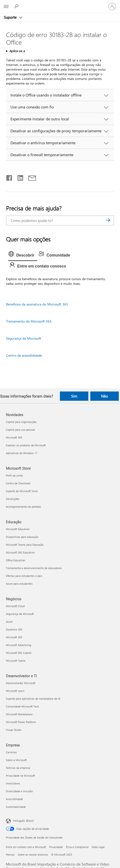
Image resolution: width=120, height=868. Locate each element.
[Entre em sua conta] (112, 7)
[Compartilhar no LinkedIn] (18, 177)
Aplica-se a (17, 51)
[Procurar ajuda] (17, 6)
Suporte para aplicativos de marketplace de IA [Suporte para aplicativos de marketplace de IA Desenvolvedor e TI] (33, 699)
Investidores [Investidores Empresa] (13, 783)
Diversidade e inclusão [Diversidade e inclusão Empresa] (19, 791)
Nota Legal (98, 847)
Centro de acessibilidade (24, 355)
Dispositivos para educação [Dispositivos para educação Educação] (22, 537)
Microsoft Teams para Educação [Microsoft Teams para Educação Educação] (25, 545)
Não (104, 396)
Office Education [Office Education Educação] (15, 560)
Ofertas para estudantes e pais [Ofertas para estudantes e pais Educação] (24, 576)
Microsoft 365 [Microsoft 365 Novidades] (14, 437)
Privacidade (56, 847)
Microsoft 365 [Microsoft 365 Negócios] (14, 637)
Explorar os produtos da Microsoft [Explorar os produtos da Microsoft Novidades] (26, 445)
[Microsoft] (60, 4)
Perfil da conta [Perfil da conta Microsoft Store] (14, 475)
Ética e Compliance (77, 847)
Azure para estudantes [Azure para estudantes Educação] (19, 584)
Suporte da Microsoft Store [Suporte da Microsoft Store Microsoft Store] (22, 491)
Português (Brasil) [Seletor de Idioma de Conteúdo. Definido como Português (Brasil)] (23, 821)
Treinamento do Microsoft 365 (29, 321)
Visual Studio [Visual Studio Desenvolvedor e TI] (14, 730)
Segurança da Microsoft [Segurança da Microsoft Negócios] (20, 614)
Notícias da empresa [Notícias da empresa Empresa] (18, 768)
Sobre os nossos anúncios (33, 854)
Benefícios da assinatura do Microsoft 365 (37, 304)
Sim (74, 396)
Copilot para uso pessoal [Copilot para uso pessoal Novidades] (20, 430)
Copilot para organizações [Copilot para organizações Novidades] (21, 422)
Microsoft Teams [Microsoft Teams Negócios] (16, 661)
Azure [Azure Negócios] (9, 622)
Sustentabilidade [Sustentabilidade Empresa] (16, 807)
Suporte (11, 17)
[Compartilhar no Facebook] (9, 177)
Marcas (10, 854)
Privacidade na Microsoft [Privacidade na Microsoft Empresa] (20, 776)
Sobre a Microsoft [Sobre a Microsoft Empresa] (16, 760)
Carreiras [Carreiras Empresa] (11, 752)
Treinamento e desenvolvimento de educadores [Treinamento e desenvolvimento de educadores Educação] (34, 568)
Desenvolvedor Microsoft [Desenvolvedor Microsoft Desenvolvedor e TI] (21, 683)
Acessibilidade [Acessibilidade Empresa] (14, 799)
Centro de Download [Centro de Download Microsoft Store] (18, 483)
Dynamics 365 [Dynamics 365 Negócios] (14, 629)
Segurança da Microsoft (24, 338)
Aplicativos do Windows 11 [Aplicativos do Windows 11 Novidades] (22, 453)
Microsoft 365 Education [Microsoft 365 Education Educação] (20, 552)
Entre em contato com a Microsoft (26, 847)
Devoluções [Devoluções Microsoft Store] (13, 499)
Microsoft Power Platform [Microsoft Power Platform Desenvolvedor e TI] (21, 722)
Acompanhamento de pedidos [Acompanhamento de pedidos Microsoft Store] (23, 507)
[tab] (23, 255)
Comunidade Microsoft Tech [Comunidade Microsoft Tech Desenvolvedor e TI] (22, 706)
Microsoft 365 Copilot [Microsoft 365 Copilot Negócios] (19, 653)
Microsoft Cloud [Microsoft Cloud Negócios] (15, 606)
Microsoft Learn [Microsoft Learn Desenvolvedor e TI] (15, 691)
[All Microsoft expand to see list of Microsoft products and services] (6, 7)
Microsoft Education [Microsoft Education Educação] (18, 529)
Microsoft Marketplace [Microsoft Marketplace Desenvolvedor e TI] (19, 714)
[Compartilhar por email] (30, 177)
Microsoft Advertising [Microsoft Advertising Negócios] (18, 645)
